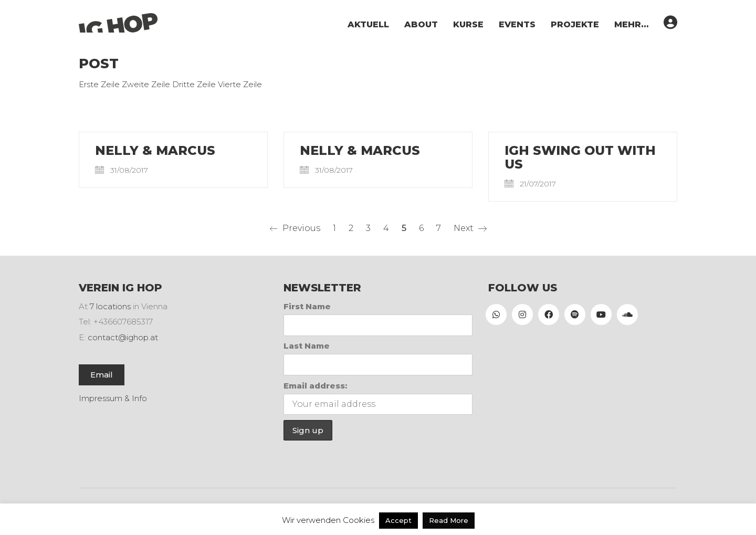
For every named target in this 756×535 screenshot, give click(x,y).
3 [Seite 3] (368, 228)
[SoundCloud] (627, 314)
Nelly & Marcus (155, 151)
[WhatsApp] (496, 314)
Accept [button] (398, 520)
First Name (307, 306)
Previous (295, 228)
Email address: (315, 386)
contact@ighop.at (123, 337)
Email (102, 375)
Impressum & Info (113, 398)
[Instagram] (522, 314)
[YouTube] (601, 314)
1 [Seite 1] (334, 228)
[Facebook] (549, 314)
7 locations (110, 306)
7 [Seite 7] (439, 228)
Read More (449, 520)
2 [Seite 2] (351, 228)
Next (470, 228)
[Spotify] (575, 314)
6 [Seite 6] (421, 228)
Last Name (307, 346)
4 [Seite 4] (386, 228)
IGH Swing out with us (580, 158)
